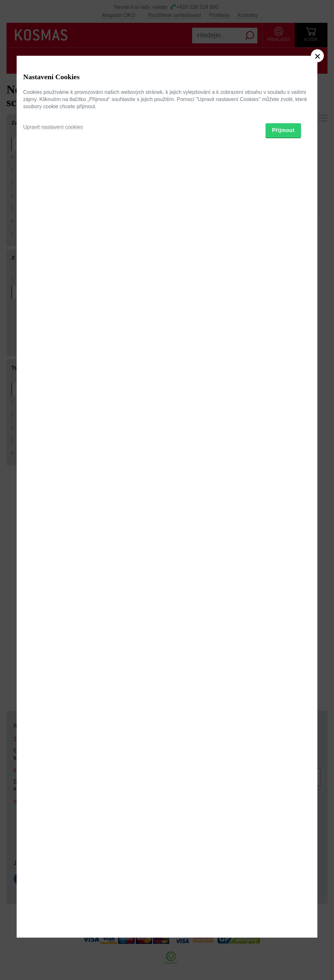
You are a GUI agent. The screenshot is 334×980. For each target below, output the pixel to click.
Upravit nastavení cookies (53, 523)
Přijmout (283, 527)
